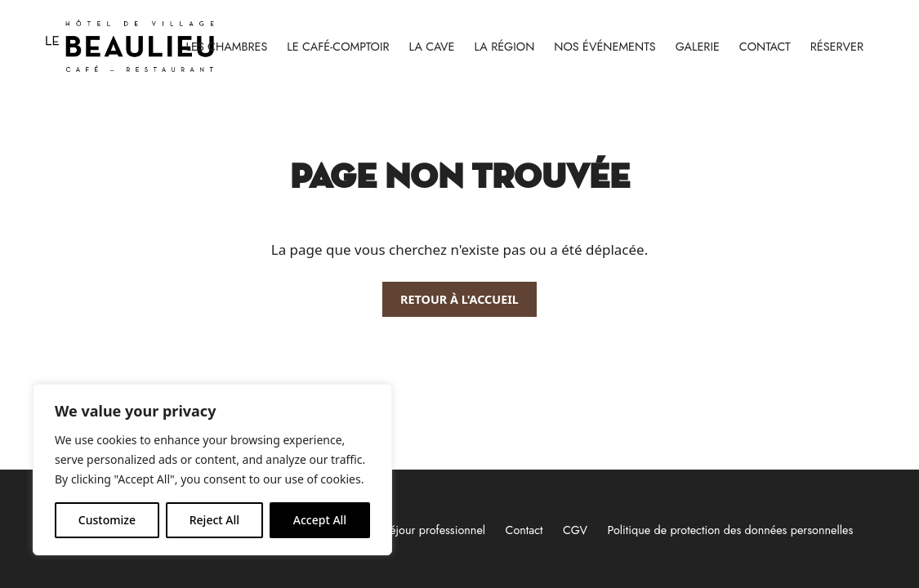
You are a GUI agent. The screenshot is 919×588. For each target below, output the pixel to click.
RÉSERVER (837, 47)
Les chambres (227, 47)
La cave (432, 47)
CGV (575, 530)
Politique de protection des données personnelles (730, 530)
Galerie (698, 47)
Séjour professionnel (434, 530)
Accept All (320, 520)
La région (504, 47)
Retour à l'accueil (459, 299)
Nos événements (604, 47)
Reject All (214, 520)
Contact (765, 47)
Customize (107, 520)
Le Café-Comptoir (338, 47)
